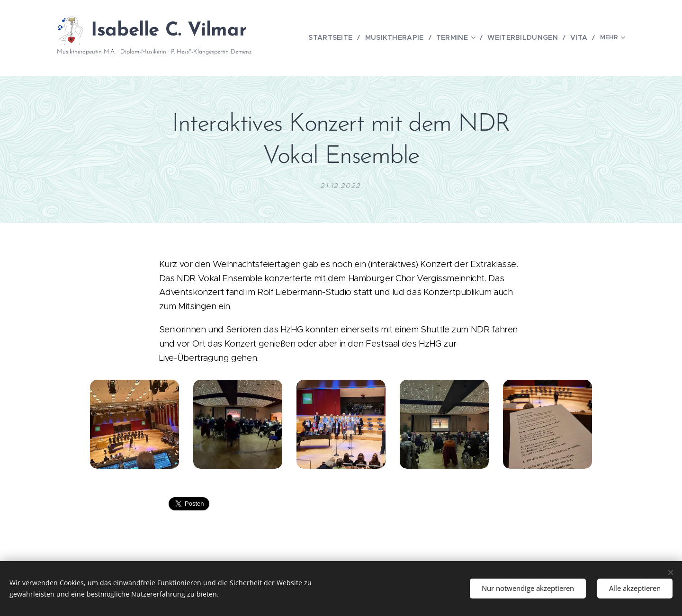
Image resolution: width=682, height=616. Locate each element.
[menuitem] (336, 38)
